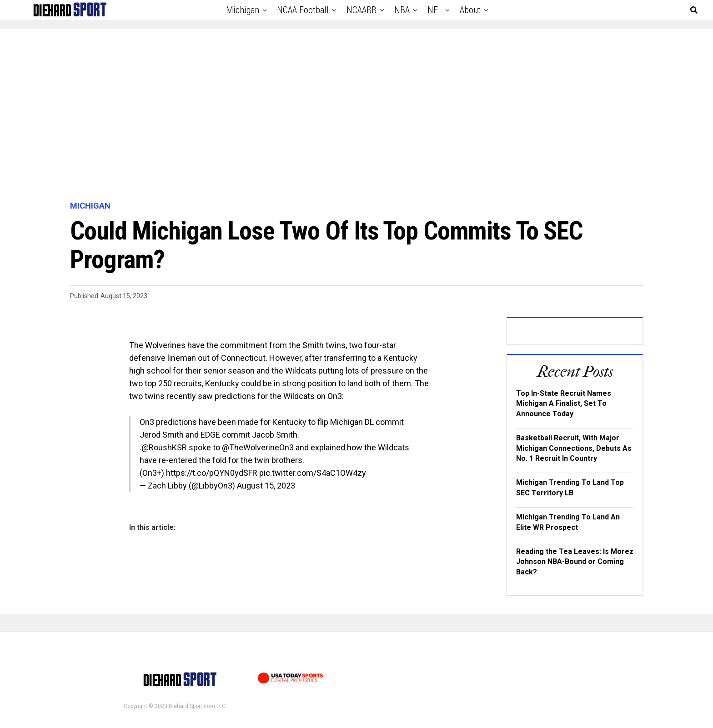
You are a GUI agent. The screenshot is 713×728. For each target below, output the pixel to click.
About (470, 10)
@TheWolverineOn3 (258, 447)
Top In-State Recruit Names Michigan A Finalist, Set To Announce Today (564, 404)
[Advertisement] (356, 115)
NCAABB (362, 10)
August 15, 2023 (266, 486)
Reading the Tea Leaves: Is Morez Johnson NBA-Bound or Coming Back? (575, 562)
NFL (435, 10)
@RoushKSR (164, 447)
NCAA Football (303, 10)
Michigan (243, 10)
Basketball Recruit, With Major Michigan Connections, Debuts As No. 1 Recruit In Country (574, 448)
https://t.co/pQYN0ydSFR (212, 473)
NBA (402, 10)
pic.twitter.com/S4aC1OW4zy (313, 473)
